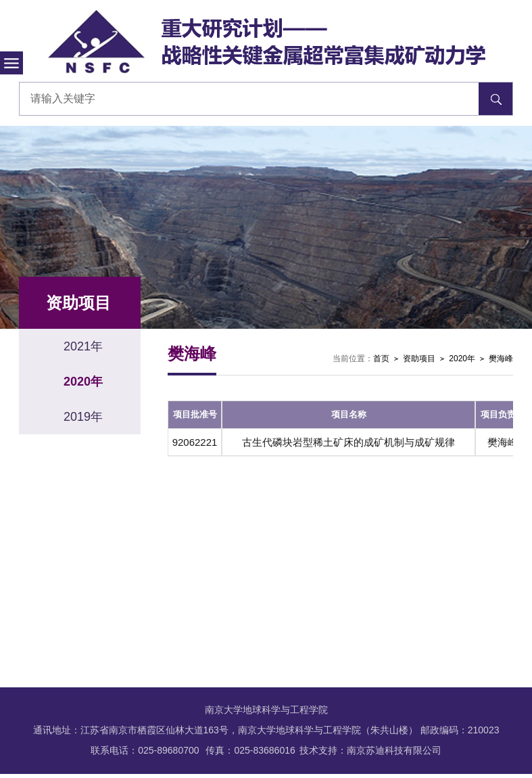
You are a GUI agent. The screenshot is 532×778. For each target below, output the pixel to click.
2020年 (462, 359)
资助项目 (419, 359)
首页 (381, 359)
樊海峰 (501, 359)
